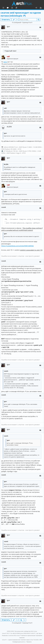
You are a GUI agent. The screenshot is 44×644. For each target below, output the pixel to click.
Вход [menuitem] (37, 8)
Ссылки (4, 8)
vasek (4, 207)
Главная (11, 8)
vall (8, 56)
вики (5, 62)
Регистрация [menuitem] (41, 8)
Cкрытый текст (11, 51)
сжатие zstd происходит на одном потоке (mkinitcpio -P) (21, 14)
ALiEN (9, 127)
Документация (27, 8)
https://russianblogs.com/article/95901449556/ (18, 246)
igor (8, 26)
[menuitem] (19, 642)
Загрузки (23, 8)
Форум (18, 8)
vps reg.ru (39, 633)
